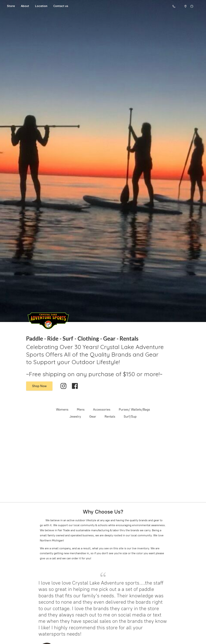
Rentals (110, 417)
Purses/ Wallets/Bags (134, 410)
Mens (81, 410)
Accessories (102, 410)
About (25, 6)
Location (41, 6)
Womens (62, 410)
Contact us (61, 6)
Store (11, 6)
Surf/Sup (130, 417)
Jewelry (75, 417)
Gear (93, 417)
